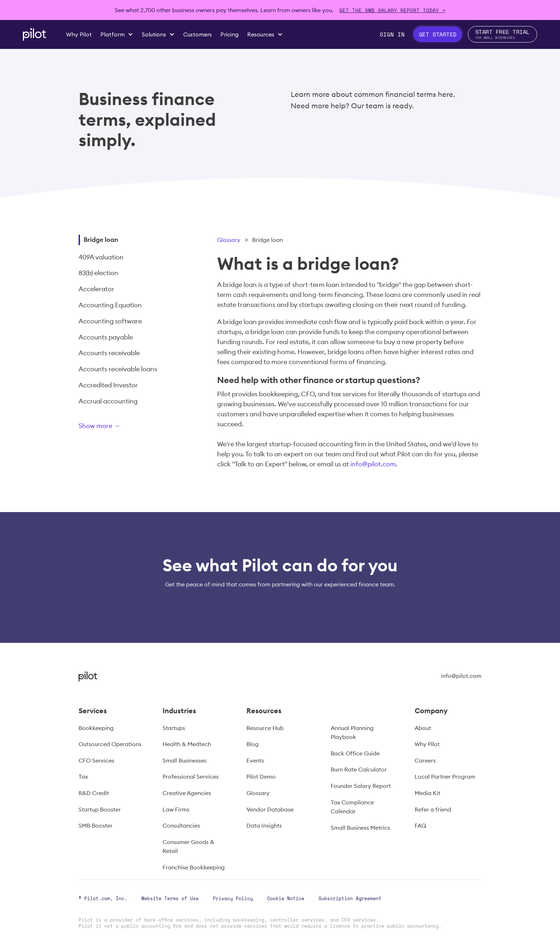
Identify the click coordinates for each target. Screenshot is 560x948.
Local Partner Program (445, 776)
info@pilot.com (373, 464)
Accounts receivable (109, 353)
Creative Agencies (187, 793)
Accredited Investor (108, 385)
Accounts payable (106, 337)
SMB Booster (96, 825)
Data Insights (264, 825)
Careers (425, 760)
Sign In (392, 34)
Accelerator (96, 289)
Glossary (229, 240)
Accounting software (110, 321)
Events (255, 760)
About (423, 728)
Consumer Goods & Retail (188, 847)
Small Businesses (184, 760)
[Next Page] (123, 427)
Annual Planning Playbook (352, 733)
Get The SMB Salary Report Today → (392, 10)
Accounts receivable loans (118, 369)
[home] (34, 34)
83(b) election (98, 273)
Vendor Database (270, 809)
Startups (174, 728)
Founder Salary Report (361, 786)
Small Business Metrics (360, 828)
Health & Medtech (187, 744)
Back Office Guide (355, 753)
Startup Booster (100, 809)
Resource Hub (265, 728)
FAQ (420, 825)
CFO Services (96, 760)
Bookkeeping (96, 728)
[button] (117, 34)
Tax (83, 776)
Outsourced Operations (110, 744)
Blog (252, 744)
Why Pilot (427, 744)
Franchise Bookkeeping (194, 867)
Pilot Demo (261, 776)
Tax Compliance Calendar (352, 807)
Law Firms (176, 809)
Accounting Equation (110, 305)
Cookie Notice (286, 898)
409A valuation (101, 257)
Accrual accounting (108, 401)
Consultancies (181, 825)
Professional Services (191, 776)
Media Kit (427, 793)
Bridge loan (101, 240)
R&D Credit (94, 793)
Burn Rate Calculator (359, 769)
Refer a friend (433, 809)
